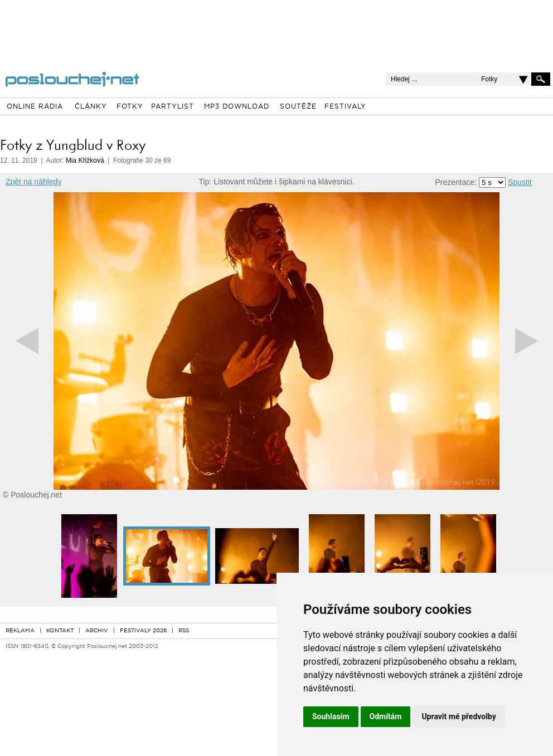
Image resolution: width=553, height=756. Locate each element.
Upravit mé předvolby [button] (459, 716)
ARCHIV (97, 631)
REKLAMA (20, 631)
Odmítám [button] (386, 716)
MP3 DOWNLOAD (237, 107)
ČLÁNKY (91, 107)
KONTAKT (60, 631)
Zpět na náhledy (33, 182)
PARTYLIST (173, 107)
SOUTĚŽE (298, 107)
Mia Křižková (85, 160)
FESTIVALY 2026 (143, 631)
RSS (184, 631)
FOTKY (130, 107)
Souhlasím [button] (331, 716)
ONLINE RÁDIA (35, 107)
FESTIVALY (345, 107)
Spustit (520, 182)
